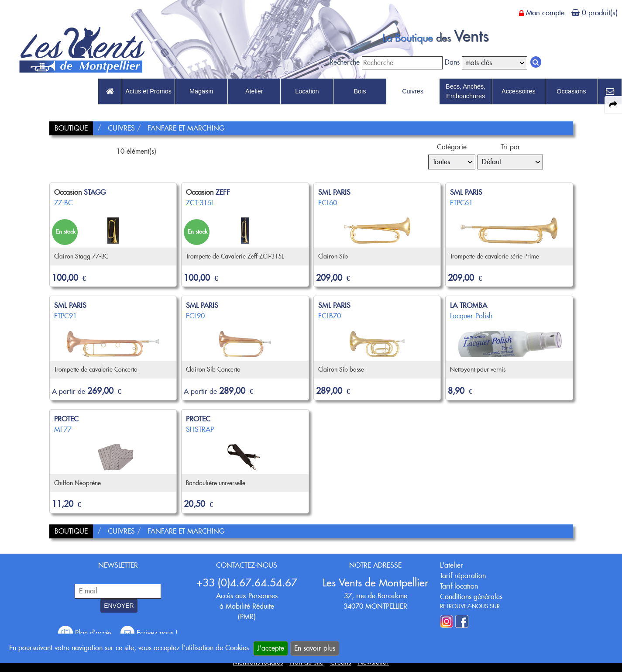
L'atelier (452, 565)
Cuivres (413, 91)
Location (307, 91)
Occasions (571, 91)
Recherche (345, 62)
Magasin (201, 91)
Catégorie (452, 147)
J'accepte (271, 648)
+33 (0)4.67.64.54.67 (247, 583)
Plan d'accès (86, 633)
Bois (360, 91)
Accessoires (519, 91)
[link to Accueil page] (110, 92)
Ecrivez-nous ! (149, 633)
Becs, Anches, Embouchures (466, 91)
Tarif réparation (463, 576)
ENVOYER (119, 606)
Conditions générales (471, 597)
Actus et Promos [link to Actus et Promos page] (148, 91)
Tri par (510, 147)
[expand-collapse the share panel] (613, 105)
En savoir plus (315, 648)
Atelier (254, 91)
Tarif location (459, 586)
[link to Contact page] (610, 92)
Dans (452, 62)
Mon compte (545, 13)
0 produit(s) (600, 13)
